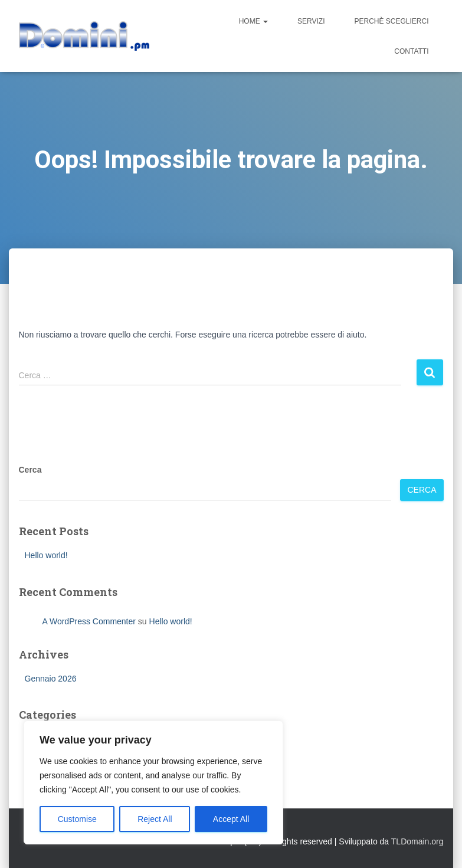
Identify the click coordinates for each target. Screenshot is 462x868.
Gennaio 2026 (51, 679)
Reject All (155, 819)
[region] (153, 782)
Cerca (30, 470)
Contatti (411, 51)
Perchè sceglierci (391, 21)
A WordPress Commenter (89, 621)
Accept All (231, 819)
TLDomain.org (417, 841)
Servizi (311, 21)
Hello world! (46, 555)
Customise (77, 819)
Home (253, 21)
